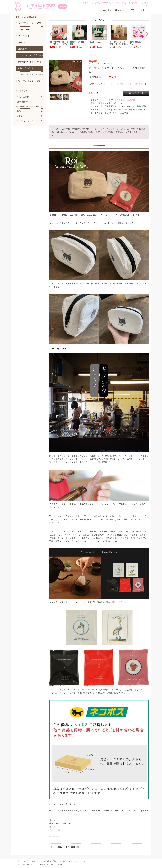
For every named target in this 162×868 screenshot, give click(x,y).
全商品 (129, 84)
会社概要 (20, 116)
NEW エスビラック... (137, 43)
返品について (22, 111)
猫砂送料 (131, 100)
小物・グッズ (139, 84)
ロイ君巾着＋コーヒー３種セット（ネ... (59, 43)
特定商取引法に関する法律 (28, 106)
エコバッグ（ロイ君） (78, 43)
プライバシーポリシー (26, 121)
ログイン (108, 10)
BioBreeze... (96, 42)
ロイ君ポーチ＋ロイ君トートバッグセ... (119, 43)
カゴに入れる (138, 93)
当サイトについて (24, 861)
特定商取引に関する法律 (52, 861)
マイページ (121, 10)
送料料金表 (120, 100)
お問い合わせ (22, 102)
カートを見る (139, 10)
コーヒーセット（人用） (113, 84)
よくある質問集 (23, 97)
